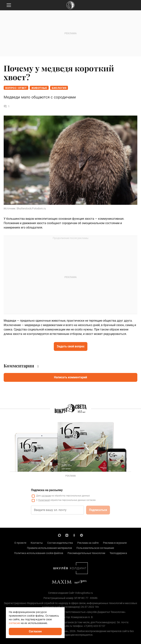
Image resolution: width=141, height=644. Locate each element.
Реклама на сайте (88, 543)
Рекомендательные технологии (86, 553)
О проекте (20, 543)
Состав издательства (60, 543)
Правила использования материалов (49, 548)
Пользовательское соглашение (95, 548)
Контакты (37, 543)
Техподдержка (118, 553)
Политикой (44, 500)
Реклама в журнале (115, 543)
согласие (46, 496)
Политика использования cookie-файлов (39, 553)
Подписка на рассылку (47, 490)
